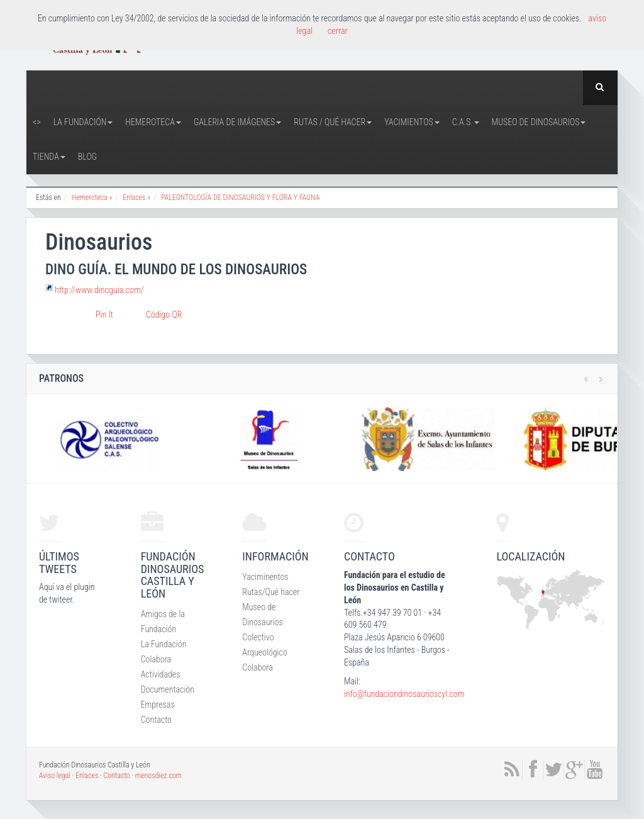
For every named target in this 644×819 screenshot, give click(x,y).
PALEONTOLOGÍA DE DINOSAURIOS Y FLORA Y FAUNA (240, 198)
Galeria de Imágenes (237, 122)
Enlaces (87, 776)
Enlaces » (136, 198)
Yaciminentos (265, 577)
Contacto (156, 720)
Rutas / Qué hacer (333, 122)
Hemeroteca (153, 122)
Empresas (158, 705)
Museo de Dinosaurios (539, 122)
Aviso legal (55, 776)
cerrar (338, 31)
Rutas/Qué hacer (271, 592)
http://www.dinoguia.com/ (99, 290)
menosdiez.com (158, 776)
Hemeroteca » (92, 198)
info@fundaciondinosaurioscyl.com (404, 694)
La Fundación (83, 122)
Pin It (104, 315)
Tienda (49, 157)
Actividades (161, 674)
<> (37, 122)
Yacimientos (412, 122)
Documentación (168, 689)
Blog (87, 157)
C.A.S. (466, 122)
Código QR (164, 315)
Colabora (156, 659)
